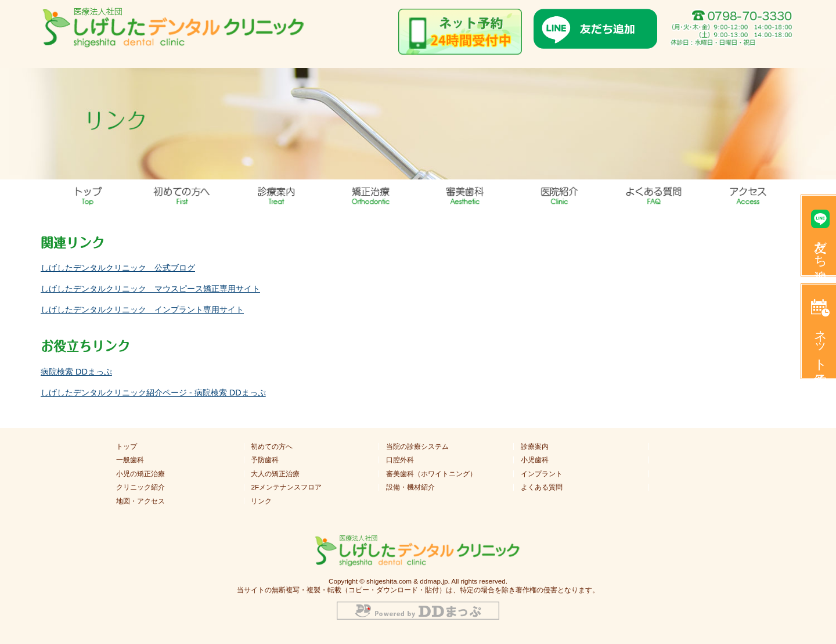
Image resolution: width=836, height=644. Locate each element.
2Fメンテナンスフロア (286, 487)
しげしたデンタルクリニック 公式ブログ (118, 268)
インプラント (542, 474)
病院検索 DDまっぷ (76, 372)
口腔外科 (400, 460)
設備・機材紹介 (410, 487)
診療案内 (535, 447)
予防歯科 (265, 460)
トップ (88, 194)
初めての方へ (272, 447)
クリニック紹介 (140, 487)
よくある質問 (654, 194)
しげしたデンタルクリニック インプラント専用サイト (142, 310)
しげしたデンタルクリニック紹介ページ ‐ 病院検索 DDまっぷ (153, 393)
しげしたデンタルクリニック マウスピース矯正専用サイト (150, 289)
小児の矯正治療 (140, 474)
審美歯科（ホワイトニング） (431, 474)
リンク (261, 501)
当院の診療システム (417, 447)
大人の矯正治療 (275, 474)
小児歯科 (535, 460)
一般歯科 (130, 460)
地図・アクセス (749, 194)
